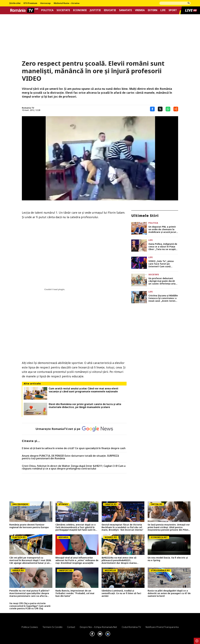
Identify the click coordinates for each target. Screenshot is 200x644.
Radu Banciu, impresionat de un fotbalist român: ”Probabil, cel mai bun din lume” (75, 593)
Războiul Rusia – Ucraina (67, 3)
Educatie (110, 10)
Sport (173, 10)
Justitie (95, 10)
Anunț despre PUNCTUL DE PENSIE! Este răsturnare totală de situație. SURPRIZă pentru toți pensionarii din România (70, 457)
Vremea (140, 10)
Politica (47, 10)
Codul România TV (131, 627)
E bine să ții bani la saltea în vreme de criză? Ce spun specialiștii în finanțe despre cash (74, 448)
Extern (153, 10)
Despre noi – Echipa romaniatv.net (98, 627)
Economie (80, 10)
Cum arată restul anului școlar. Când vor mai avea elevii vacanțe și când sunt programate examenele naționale (84, 390)
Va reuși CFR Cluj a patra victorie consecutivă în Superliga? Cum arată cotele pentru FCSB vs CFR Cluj (30, 606)
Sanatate (125, 10)
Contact (71, 627)
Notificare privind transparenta (162, 627)
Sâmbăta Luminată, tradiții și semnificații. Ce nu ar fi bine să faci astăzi (121, 593)
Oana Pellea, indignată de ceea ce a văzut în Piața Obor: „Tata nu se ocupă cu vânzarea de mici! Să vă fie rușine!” (163, 247)
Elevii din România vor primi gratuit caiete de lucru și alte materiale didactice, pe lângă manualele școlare (85, 406)
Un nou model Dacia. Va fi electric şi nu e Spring (168, 559)
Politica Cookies (30, 627)
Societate (63, 10)
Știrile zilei (15, 3)
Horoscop (45, 3)
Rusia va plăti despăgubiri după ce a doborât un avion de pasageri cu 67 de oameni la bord (169, 593)
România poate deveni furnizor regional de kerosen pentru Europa (29, 526)
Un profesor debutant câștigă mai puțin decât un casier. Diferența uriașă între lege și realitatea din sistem (163, 281)
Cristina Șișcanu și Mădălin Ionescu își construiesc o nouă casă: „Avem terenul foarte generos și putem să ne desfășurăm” (163, 298)
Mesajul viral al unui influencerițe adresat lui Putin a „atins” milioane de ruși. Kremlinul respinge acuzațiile (77, 560)
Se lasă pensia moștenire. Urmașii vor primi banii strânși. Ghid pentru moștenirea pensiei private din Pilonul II (169, 527)
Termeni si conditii (52, 627)
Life (163, 10)
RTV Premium (30, 3)
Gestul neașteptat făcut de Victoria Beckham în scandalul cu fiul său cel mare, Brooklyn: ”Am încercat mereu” (122, 527)
